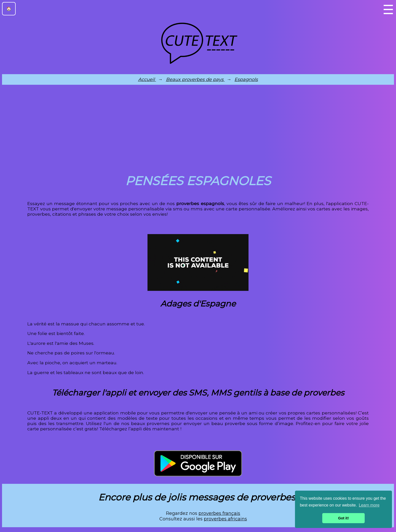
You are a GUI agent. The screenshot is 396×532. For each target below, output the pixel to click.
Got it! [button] (343, 518)
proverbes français (219, 513)
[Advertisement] (198, 128)
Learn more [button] (369, 505)
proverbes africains (225, 519)
